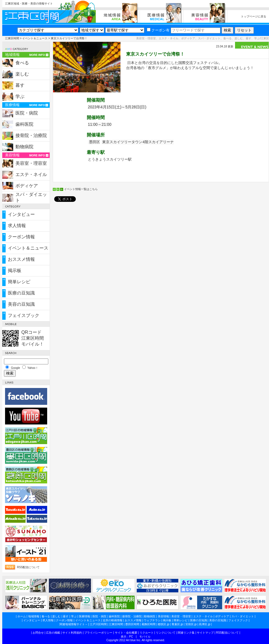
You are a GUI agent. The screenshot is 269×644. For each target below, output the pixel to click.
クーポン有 (158, 30)
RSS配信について (29, 567)
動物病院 (24, 147)
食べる (22, 63)
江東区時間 (12, 38)
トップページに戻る (254, 16)
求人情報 (17, 226)
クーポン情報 (21, 237)
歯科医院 (24, 124)
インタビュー (21, 214)
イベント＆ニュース (35, 38)
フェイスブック (24, 315)
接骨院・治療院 (31, 135)
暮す (20, 85)
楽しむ (22, 74)
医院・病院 (27, 113)
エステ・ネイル (31, 174)
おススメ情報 (21, 259)
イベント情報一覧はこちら (81, 189)
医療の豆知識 (21, 293)
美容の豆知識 (21, 304)
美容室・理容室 (31, 163)
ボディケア (27, 186)
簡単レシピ (19, 282)
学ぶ (20, 96)
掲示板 (15, 270)
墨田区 (94, 142)
